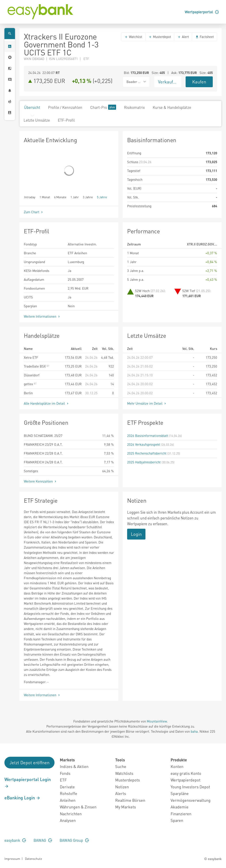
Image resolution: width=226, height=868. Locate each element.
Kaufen (199, 82)
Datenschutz (33, 859)
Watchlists (124, 773)
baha (194, 731)
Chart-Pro (103, 107)
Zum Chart (34, 212)
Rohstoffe (69, 793)
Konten (177, 766)
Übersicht (32, 107)
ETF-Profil (66, 120)
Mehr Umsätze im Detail (147, 403)
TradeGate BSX (37, 366)
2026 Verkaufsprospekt (144, 444)
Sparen (177, 820)
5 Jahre (102, 197)
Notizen (122, 787)
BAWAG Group (74, 840)
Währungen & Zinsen (78, 807)
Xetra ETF (31, 357)
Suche (121, 766)
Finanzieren (181, 814)
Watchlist (133, 37)
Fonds (65, 773)
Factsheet (205, 37)
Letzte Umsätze (37, 120)
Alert (183, 37)
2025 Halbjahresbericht (144, 462)
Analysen (68, 820)
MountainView (157, 721)
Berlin (28, 393)
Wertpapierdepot (186, 780)
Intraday (30, 197)
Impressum (12, 859)
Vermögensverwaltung (191, 800)
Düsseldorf (32, 375)
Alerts (121, 793)
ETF (63, 780)
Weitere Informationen (42, 316)
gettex (30, 384)
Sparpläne (180, 793)
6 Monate (60, 197)
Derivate (67, 787)
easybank (15, 840)
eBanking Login (22, 798)
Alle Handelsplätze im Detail (47, 403)
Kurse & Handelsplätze (172, 107)
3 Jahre (88, 197)
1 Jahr (75, 197)
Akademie (180, 807)
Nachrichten (71, 814)
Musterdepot (160, 37)
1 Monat (45, 197)
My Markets (126, 807)
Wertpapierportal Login (28, 783)
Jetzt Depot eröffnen (29, 762)
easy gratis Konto (186, 773)
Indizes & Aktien (74, 766)
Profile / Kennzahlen (65, 107)
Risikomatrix (134, 107)
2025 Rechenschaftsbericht (147, 453)
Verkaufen (168, 82)
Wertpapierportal (202, 12)
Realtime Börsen (130, 800)
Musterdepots (128, 780)
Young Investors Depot (190, 787)
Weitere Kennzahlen (40, 481)
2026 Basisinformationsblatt (148, 436)
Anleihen (68, 800)
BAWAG (43, 840)
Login (136, 534)
